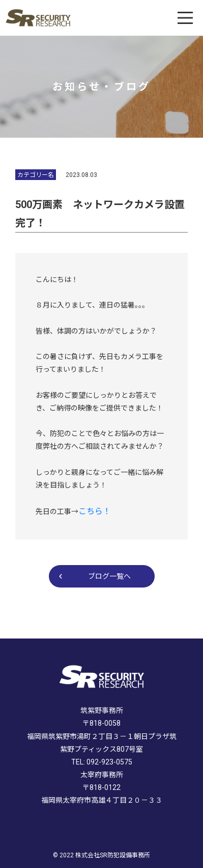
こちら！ (95, 511)
